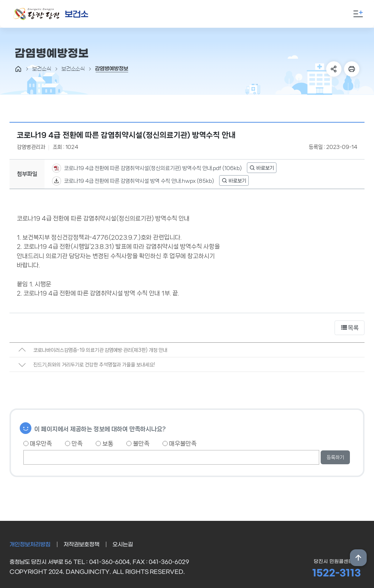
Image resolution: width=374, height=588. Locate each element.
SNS (334, 69)
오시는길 (123, 545)
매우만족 (38, 443)
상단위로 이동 (358, 558)
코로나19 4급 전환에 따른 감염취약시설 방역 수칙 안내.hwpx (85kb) (138, 181)
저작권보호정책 (81, 545)
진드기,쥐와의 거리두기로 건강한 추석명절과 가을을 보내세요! (94, 365)
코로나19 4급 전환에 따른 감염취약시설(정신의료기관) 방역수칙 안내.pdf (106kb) (152, 168)
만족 (74, 443)
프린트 (352, 69)
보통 (104, 443)
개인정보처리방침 (30, 545)
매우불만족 (180, 443)
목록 (350, 328)
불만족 (138, 443)
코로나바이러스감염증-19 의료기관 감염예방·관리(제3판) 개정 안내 (100, 350)
